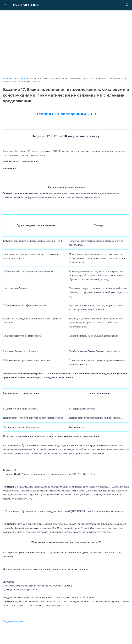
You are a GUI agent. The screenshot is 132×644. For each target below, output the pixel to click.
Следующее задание (13, 621)
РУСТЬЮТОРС (23, 5)
